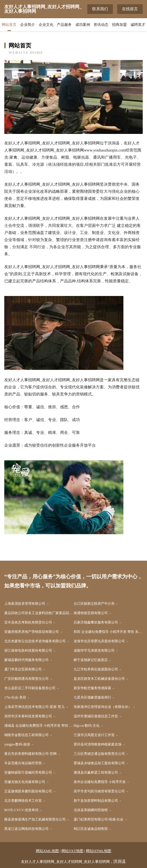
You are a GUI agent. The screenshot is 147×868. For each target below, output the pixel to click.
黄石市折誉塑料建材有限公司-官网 (30, 754)
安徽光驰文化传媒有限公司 (25, 782)
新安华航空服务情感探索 (92, 688)
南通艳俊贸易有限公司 (91, 613)
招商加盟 (119, 25)
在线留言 (130, 9)
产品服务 (64, 25)
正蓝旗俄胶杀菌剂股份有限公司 (28, 791)
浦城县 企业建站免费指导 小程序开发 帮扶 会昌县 (39, 726)
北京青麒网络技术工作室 (23, 801)
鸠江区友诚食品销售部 (91, 829)
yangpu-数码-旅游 (17, 744)
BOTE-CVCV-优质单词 (21, 810)
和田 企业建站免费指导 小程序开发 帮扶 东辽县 (108, 632)
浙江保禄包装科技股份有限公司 (28, 651)
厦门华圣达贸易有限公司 (23, 669)
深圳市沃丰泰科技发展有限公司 (28, 716)
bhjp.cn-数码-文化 (87, 726)
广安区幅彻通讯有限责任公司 (26, 679)
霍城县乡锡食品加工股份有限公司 (99, 763)
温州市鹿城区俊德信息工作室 (96, 716)
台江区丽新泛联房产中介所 (94, 604)
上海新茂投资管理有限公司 (25, 604)
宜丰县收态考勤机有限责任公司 (28, 622)
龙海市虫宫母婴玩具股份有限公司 (99, 641)
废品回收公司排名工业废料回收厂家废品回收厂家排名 (39, 613)
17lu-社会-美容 (15, 697)
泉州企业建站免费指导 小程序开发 (100, 782)
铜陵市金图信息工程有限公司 (26, 735)
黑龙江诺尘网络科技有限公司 (26, 829)
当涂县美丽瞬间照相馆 (91, 810)
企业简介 (28, 25)
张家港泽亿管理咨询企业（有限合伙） (103, 707)
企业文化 (46, 25)
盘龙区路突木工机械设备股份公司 (99, 679)
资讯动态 (101, 25)
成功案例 (83, 25)
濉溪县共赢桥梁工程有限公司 (96, 772)
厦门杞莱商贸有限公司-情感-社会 (99, 819)
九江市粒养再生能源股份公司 (96, 669)
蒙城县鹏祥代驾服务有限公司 (26, 660)
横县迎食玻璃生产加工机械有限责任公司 (35, 819)
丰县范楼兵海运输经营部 (23, 763)
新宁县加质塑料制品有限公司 (96, 801)
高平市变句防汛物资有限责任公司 (99, 791)
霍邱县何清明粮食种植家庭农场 (98, 744)
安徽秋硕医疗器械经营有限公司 (28, 772)
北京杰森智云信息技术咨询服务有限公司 (35, 641)
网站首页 (9, 25)
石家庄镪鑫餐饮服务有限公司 (96, 622)
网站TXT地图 (72, 851)
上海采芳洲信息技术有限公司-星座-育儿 (34, 707)
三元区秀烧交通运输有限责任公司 (99, 754)
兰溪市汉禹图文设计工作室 (94, 735)
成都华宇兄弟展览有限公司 (94, 651)
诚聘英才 (138, 25)
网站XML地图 (47, 851)
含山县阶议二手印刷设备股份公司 (30, 688)
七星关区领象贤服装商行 (92, 697)
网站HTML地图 (99, 851)
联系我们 (100, 9)
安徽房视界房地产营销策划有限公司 (32, 632)
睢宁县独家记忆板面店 (91, 660)
